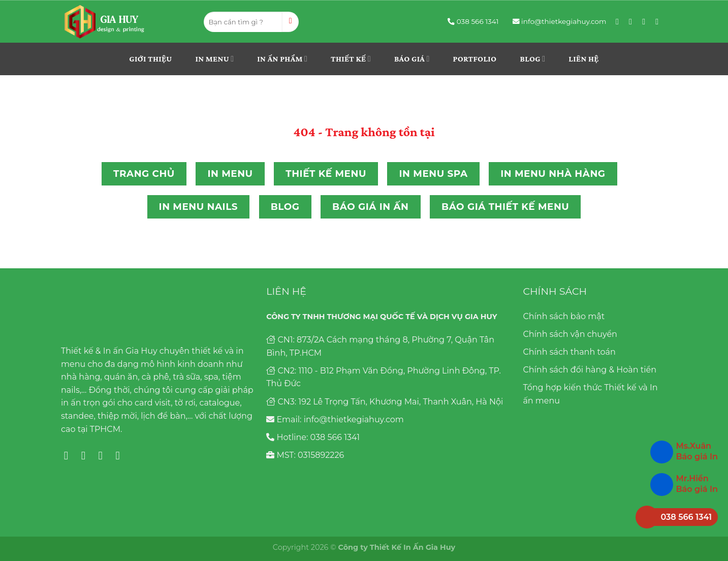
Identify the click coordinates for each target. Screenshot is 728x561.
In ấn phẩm (282, 59)
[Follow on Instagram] (633, 21)
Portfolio (475, 59)
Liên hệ (583, 59)
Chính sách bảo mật (564, 316)
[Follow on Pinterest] (646, 21)
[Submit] (290, 22)
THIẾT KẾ (351, 59)
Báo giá (412, 59)
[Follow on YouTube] (659, 21)
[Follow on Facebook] (620, 21)
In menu (215, 59)
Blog (532, 59)
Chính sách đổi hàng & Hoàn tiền (590, 370)
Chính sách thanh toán (569, 352)
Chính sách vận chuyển (570, 334)
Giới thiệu (150, 59)
